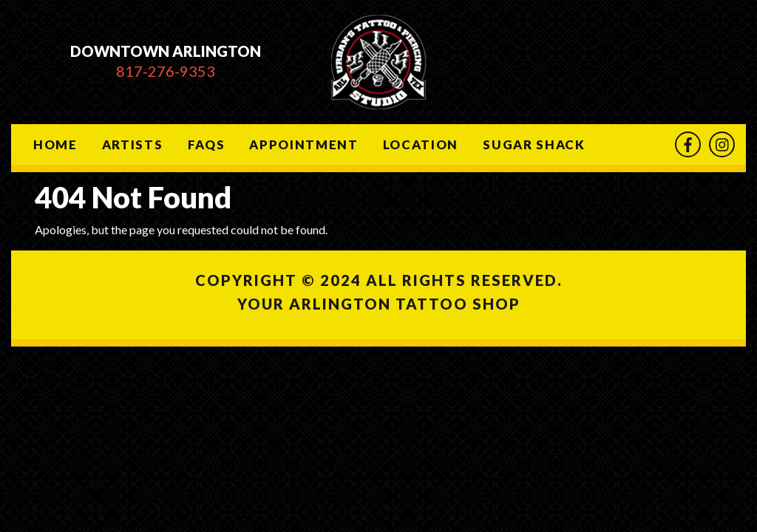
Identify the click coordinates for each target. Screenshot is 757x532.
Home (55, 144)
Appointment (303, 144)
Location (421, 144)
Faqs (207, 144)
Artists (133, 144)
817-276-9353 (166, 71)
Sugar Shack (534, 144)
